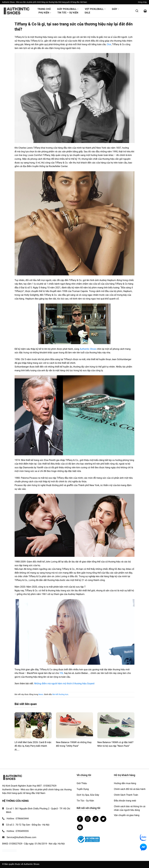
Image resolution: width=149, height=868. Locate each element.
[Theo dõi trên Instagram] (88, 819)
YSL (62, 673)
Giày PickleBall (68, 9)
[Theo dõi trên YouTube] (80, 827)
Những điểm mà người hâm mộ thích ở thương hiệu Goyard (64, 684)
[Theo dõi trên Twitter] (103, 819)
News (41, 694)
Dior (109, 44)
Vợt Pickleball (95, 9)
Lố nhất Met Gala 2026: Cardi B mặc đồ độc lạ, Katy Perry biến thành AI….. (33, 746)
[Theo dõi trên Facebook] (80, 819)
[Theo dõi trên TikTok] (95, 819)
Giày (116, 9)
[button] (142, 2)
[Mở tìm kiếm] (137, 11)
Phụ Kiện (45, 13)
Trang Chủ (44, 9)
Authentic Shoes (88, 349)
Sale (87, 13)
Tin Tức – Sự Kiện (68, 13)
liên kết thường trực (60, 694)
